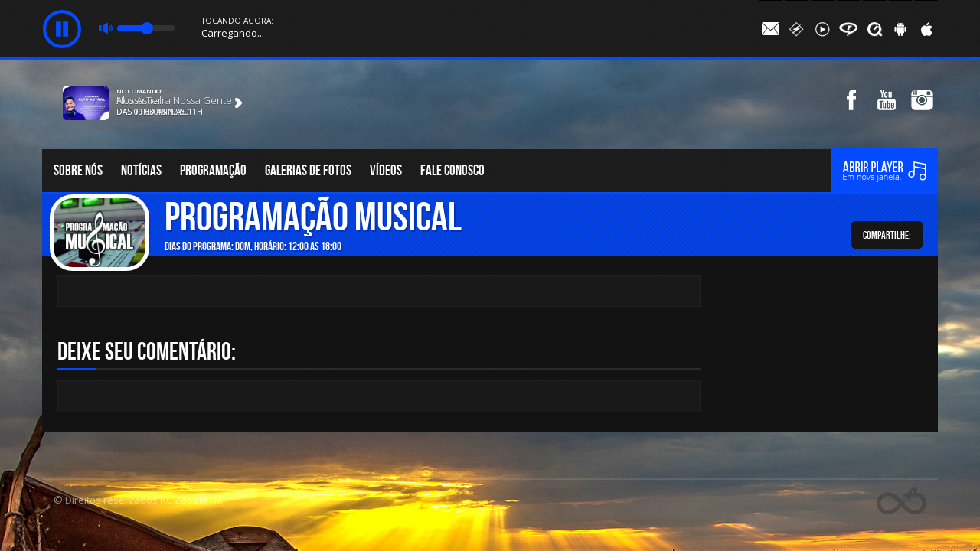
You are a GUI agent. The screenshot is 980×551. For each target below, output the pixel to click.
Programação (213, 170)
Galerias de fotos (308, 170)
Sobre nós (78, 170)
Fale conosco (452, 170)
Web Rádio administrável (902, 501)
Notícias (141, 170)
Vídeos (386, 170)
